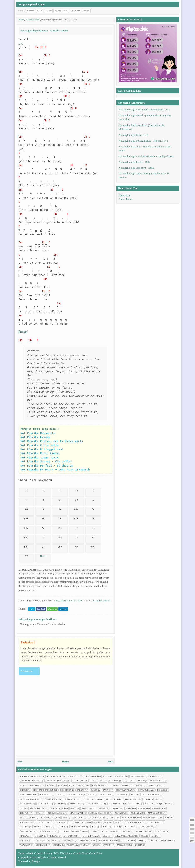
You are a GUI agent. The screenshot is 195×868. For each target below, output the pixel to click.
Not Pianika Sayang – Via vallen (46, 461)
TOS (66, 11)
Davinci (106, 790)
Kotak (38, 813)
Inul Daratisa (37, 808)
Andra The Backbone (56, 781)
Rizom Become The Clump (72, 831)
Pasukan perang (133, 822)
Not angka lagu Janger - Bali (134, 162)
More (43, 556)
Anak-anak (136, 776)
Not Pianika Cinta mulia (39, 445)
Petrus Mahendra (43, 827)
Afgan (106, 776)
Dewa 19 (161, 790)
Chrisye (24, 790)
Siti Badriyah (71, 836)
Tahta (154, 836)
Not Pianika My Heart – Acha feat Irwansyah (55, 469)
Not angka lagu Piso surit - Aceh (136, 168)
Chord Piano (125, 199)
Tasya (39, 840)
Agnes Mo (120, 776)
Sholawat (53, 836)
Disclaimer (75, 11)
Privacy (58, 11)
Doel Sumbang (75, 795)
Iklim (168, 804)
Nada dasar (125, 195)
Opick (107, 822)
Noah (96, 822)
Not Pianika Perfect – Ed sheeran (47, 465)
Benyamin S (36, 785)
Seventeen (160, 831)
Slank (106, 836)
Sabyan (127, 831)
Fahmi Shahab (51, 799)
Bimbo (50, 785)
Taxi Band (52, 840)
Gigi (158, 799)
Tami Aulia (25, 840)
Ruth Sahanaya (110, 831)
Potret (62, 827)
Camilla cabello (102, 600)
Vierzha (57, 845)
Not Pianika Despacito (38, 433)
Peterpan (24, 827)
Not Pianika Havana (35, 437)
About (40, 11)
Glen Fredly (44, 804)
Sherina (39, 836)
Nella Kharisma (130, 818)
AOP (102, 781)
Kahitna (143, 808)
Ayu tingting (157, 781)
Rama (95, 827)
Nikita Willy (44, 822)
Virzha (84, 845)
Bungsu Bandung (78, 785)
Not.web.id (39, 857)
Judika (130, 808)
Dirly (60, 795)
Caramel (138, 785)
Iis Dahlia (134, 804)
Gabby (147, 799)
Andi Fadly (154, 776)
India (22, 808)
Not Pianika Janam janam (39, 457)
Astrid (141, 781)
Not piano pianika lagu (32, 4)
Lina (92, 813)
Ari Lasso (114, 781)
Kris (49, 813)
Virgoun (71, 845)
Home (65, 761)
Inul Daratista (57, 808)
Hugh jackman (96, 804)
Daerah (81, 790)
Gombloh (60, 804)
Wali (95, 845)
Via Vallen (25, 845)
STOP (192, 841)
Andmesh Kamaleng (30, 781)
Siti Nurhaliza (90, 836)
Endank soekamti (150, 795)
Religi (117, 827)
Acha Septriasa (54, 776)
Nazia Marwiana (97, 818)
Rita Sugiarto (47, 831)
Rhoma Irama (147, 827)
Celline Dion (154, 785)
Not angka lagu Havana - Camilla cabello (42, 624)
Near (114, 818)
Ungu (151, 840)
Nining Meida (63, 822)
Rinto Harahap (27, 831)
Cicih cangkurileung (44, 790)
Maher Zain (137, 813)
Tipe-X (140, 840)
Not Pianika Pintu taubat (40, 453)
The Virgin (68, 840)
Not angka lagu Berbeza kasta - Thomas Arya (143, 141)
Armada (128, 781)
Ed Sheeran (106, 795)
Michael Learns (49, 818)
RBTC (106, 827)
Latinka (61, 813)
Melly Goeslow (28, 818)
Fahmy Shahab (71, 799)
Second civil (142, 831)
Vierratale (42, 845)
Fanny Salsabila (92, 799)
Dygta (91, 795)
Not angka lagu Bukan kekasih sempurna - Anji (144, 110)
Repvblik (130, 827)
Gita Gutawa (26, 804)
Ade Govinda (91, 776)
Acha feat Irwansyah (30, 776)
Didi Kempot (45, 795)
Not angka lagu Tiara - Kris (134, 135)
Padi (117, 822)
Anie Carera (79, 781)
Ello (134, 795)
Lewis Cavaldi (77, 813)
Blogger (36, 861)
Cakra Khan (99, 785)
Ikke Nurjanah (152, 804)
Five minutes (132, 799)
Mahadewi (120, 813)
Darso (94, 790)
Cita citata (66, 790)
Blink (61, 785)
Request (86, 11)
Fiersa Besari (113, 799)
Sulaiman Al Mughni (125, 836)
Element (121, 795)
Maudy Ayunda (156, 813)
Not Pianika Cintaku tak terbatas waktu (52, 441)
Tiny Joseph (126, 840)
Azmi (22, 785)
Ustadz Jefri (166, 840)
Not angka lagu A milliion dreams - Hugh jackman (146, 156)
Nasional (77, 818)
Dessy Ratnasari (124, 790)
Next (111, 761)
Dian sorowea (27, 795)
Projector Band (79, 827)
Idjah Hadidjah (116, 804)
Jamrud (117, 808)
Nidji (168, 818)
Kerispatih (158, 808)
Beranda (31, 11)
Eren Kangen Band (29, 799)
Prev (20, 761)
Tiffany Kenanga (106, 840)
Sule (144, 836)
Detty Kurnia (145, 790)
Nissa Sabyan (81, 822)
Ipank (73, 808)
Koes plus (25, 813)
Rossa (93, 831)
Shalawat (25, 836)
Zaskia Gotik (123, 845)
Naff (65, 818)
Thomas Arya (85, 840)
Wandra (107, 845)
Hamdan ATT (76, 804)
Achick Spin (73, 776)
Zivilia (139, 845)
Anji (92, 781)
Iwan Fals (103, 808)
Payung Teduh (154, 822)
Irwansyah (87, 808)
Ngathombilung (152, 818)
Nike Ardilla (26, 822)
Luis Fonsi (104, 813)
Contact (48, 11)
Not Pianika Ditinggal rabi (42, 449)
